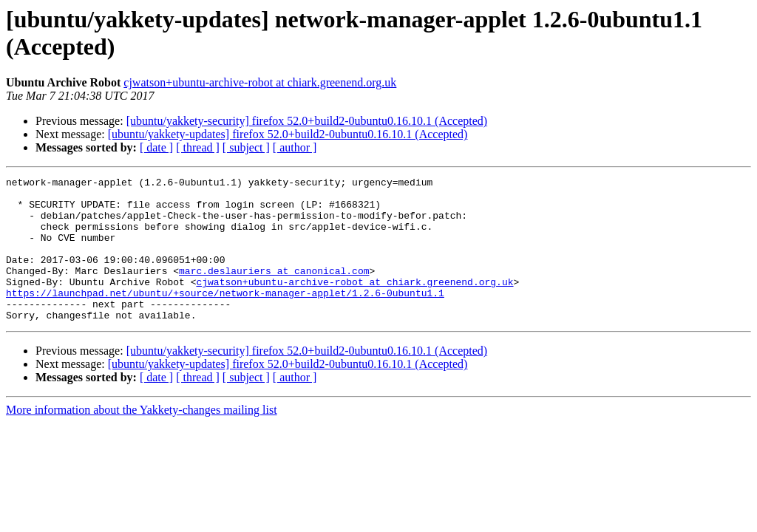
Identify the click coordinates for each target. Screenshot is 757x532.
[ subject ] (246, 147)
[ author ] (295, 147)
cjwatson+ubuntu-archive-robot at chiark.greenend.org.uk (260, 82)
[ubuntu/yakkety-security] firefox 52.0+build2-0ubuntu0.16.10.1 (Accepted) (307, 121)
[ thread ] (198, 147)
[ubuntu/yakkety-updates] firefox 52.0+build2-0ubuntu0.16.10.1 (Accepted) (288, 134)
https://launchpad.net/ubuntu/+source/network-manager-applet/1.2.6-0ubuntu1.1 (225, 317)
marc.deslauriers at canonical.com (274, 290)
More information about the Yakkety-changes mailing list (142, 439)
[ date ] (156, 147)
